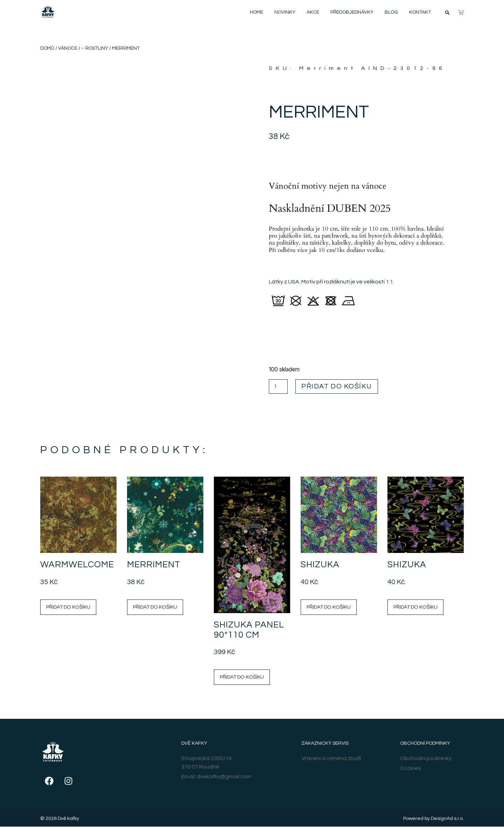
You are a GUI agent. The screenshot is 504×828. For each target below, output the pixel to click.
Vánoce (68, 48)
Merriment (154, 566)
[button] (447, 13)
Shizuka (320, 566)
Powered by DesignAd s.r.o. (433, 820)
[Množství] (279, 387)
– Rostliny (95, 48)
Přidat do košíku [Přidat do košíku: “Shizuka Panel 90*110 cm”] (242, 678)
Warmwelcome (77, 566)
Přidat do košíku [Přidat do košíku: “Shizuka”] (329, 608)
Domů (47, 48)
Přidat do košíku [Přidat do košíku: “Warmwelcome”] (68, 608)
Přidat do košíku (343, 387)
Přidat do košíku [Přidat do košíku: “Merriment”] (155, 608)
